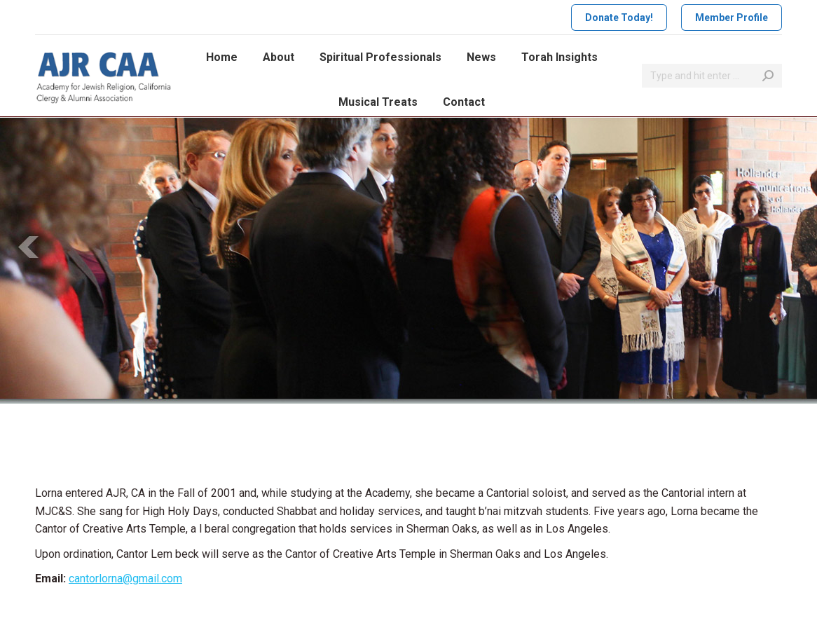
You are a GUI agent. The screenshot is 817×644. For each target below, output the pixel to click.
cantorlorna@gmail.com (125, 578)
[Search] (712, 76)
